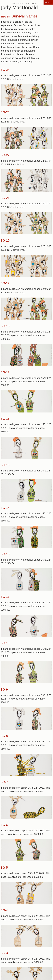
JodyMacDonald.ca (24, 9)
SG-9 (4, 689)
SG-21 (5, 198)
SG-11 (5, 597)
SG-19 (5, 283)
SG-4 (4, 910)
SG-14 (5, 508)
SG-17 (5, 372)
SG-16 (5, 419)
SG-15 (5, 465)
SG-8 (4, 736)
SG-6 (4, 825)
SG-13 (5, 554)
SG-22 (5, 155)
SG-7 (4, 782)
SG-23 (5, 112)
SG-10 (5, 643)
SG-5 (4, 868)
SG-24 (5, 70)
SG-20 (5, 240)
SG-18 (5, 326)
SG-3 (4, 953)
